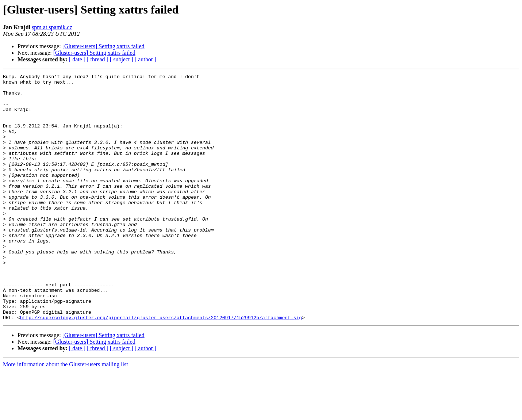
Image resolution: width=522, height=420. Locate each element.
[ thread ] (98, 59)
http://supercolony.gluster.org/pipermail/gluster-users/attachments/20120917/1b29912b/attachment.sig (161, 367)
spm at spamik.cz (52, 27)
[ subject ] (122, 59)
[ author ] (146, 59)
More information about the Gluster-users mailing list (66, 414)
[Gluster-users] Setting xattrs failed (103, 46)
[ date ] (77, 59)
